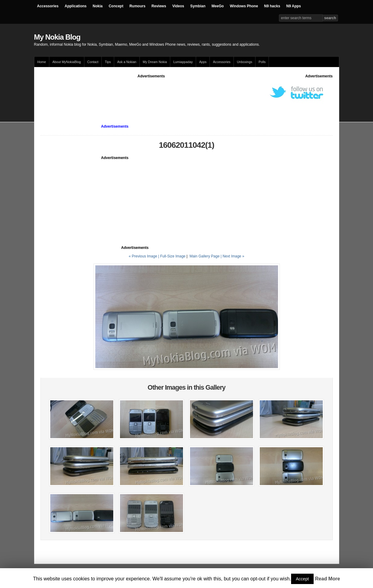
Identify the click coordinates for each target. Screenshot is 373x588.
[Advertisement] (151, 93)
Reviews (159, 6)
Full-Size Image (173, 256)
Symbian (198, 6)
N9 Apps (294, 6)
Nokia (98, 6)
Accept (303, 579)
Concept (116, 6)
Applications (76, 6)
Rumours (137, 6)
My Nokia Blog (57, 37)
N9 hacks (272, 6)
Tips (108, 62)
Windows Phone (244, 6)
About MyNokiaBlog (67, 62)
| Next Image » (232, 256)
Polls (262, 62)
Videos (178, 6)
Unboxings (245, 62)
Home (42, 62)
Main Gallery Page (204, 256)
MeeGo (218, 6)
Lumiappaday (183, 62)
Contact (93, 62)
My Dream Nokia (155, 62)
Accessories (48, 6)
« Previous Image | (144, 256)
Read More (328, 579)
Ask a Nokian (127, 62)
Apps (203, 62)
